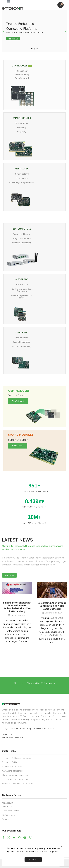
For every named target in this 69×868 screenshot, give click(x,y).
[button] (9, 2)
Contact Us (7, 734)
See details (13, 39)
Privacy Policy (52, 852)
